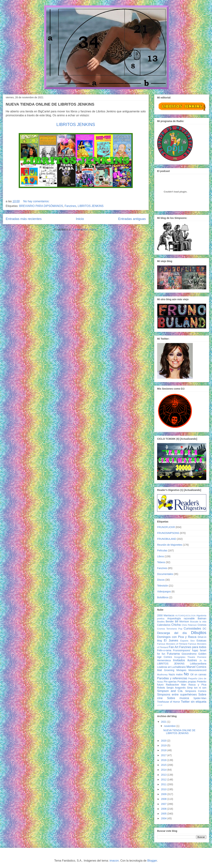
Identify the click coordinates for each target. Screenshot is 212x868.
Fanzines (70, 206)
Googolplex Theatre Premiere (190, 657)
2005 (164, 814)
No (186, 674)
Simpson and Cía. (170, 691)
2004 (164, 818)
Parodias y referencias (172, 678)
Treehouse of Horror (169, 702)
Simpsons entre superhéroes (177, 695)
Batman (202, 618)
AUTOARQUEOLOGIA (185, 616)
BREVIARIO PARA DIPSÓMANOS (41, 206)
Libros (161, 556)
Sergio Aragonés (176, 688)
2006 (164, 809)
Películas (162, 550)
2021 (164, 722)
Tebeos (161, 562)
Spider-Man (200, 698)
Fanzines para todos (193, 647)
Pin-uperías (170, 682)
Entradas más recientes (24, 219)
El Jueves (171, 640)
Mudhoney (162, 675)
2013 (164, 775)
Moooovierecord (197, 670)
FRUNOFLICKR (166, 527)
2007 (164, 804)
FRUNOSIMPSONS (168, 533)
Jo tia (203, 661)
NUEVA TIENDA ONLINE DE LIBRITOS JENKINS (50, 104)
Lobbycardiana (198, 664)
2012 (164, 780)
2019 (164, 745)
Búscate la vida (198, 622)
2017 (164, 755)
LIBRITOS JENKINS (76, 124)
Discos (161, 580)
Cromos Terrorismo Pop (170, 629)
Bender (170, 621)
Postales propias (187, 682)
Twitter (185, 702)
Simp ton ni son (197, 688)
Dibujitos (199, 633)
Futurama (173, 654)
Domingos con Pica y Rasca (177, 637)
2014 (164, 770)
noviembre (170, 726)
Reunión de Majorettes (170, 545)
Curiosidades (192, 629)
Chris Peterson (189, 625)
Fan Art (174, 647)
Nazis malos (176, 674)
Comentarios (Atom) (85, 229)
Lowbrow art (164, 667)
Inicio (80, 219)
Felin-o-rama (164, 650)
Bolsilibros (163, 597)
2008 (164, 799)
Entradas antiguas (132, 219)
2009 (164, 794)
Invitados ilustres (185, 660)
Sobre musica (178, 698)
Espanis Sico (187, 641)
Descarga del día (172, 633)
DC (205, 629)
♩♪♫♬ (160, 705)
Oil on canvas (198, 674)
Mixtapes (181, 670)
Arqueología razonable (181, 618)
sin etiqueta (199, 702)
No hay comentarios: (37, 201)
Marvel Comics (196, 667)
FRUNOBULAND (167, 539)
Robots (161, 688)
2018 (164, 750)
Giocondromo (189, 654)
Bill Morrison (182, 621)
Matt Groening (166, 670)
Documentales (165, 574)
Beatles (161, 622)
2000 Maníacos (166, 615)
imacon (114, 861)
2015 (164, 765)
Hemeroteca (164, 660)
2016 (164, 760)
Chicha (176, 625)
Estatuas (201, 641)
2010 (164, 789)
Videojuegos (164, 592)
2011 (164, 784)
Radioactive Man (176, 685)
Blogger (152, 861)
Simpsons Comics (196, 691)
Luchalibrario (179, 667)
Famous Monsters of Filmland (172, 644)
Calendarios (164, 625)
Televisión (163, 586)
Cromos (202, 625)
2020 (164, 741)
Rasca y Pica (197, 685)
